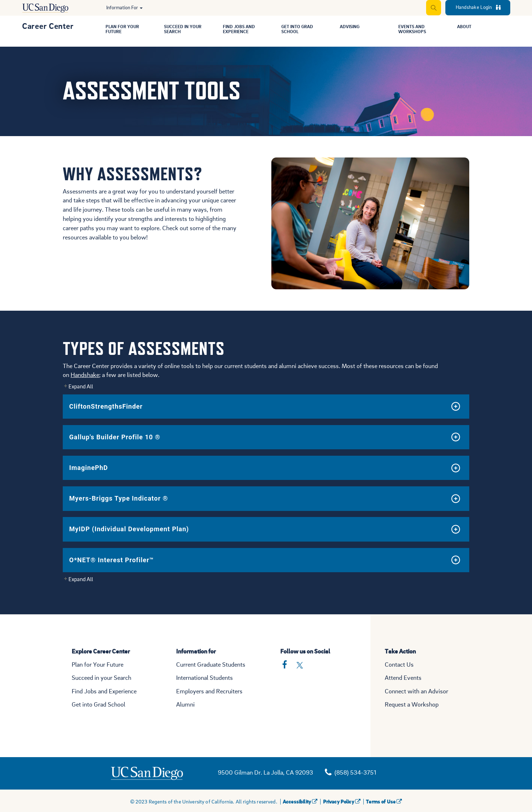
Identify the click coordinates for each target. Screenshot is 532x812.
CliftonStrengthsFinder (106, 406)
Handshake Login (478, 7)
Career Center (48, 26)
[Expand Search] (433, 8)
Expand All (81, 386)
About (465, 27)
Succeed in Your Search (185, 30)
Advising (351, 27)
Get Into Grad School (300, 30)
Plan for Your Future (124, 30)
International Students (204, 677)
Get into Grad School (98, 704)
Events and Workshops (414, 30)
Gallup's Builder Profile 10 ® (115, 437)
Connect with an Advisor (416, 691)
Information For (124, 7)
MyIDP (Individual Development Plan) (129, 529)
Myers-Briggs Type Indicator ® (119, 498)
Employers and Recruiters (209, 691)
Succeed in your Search (101, 677)
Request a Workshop (412, 704)
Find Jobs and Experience (241, 30)
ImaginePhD (89, 468)
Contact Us (399, 664)
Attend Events (403, 677)
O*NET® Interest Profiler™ (111, 560)
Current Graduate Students (211, 664)
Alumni (185, 704)
